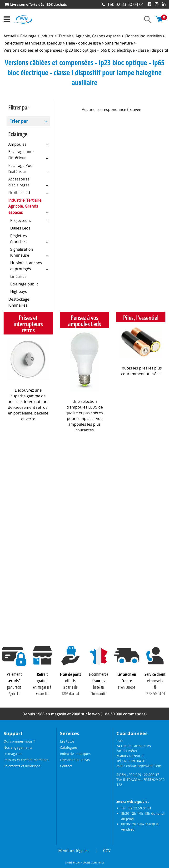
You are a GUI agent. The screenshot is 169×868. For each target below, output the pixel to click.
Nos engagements (18, 747)
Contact (66, 766)
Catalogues (69, 747)
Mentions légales (73, 851)
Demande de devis (75, 760)
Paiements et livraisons (22, 766)
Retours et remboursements (26, 760)
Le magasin (13, 754)
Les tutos (67, 741)
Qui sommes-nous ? (19, 741)
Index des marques (75, 754)
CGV (107, 851)
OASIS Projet (73, 863)
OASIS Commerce (93, 863)
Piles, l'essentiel (141, 318)
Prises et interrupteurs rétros (28, 324)
